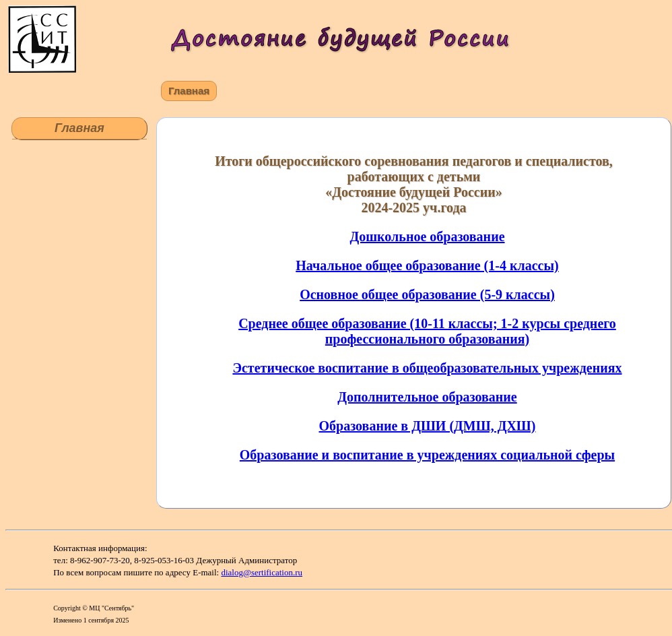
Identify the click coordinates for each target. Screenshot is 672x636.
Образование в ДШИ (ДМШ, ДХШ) (428, 426)
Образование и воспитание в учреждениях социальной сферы (427, 455)
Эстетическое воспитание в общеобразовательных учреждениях (427, 368)
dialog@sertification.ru (262, 572)
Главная (189, 91)
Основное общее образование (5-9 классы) (427, 294)
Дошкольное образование (427, 236)
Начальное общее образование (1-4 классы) (427, 265)
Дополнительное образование (427, 397)
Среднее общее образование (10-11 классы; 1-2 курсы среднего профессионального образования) (427, 331)
